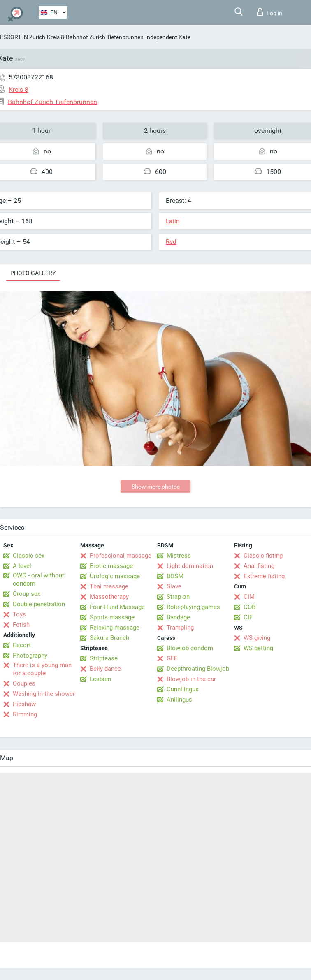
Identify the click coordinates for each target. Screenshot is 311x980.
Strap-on (178, 597)
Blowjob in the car (191, 679)
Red (171, 242)
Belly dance (105, 669)
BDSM (175, 576)
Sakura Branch (109, 638)
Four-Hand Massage (117, 607)
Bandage (178, 617)
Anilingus (179, 700)
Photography (30, 656)
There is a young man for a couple (42, 669)
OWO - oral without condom (38, 579)
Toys (19, 614)
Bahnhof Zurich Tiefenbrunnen (105, 37)
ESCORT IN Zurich (23, 37)
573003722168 (31, 77)
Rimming (25, 714)
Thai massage (109, 586)
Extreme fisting (264, 576)
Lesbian (100, 679)
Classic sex (29, 556)
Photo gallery (33, 273)
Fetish (21, 625)
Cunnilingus (183, 689)
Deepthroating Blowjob (198, 669)
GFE (172, 658)
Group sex (27, 594)
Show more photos (156, 487)
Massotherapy (109, 597)
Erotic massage (111, 566)
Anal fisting (259, 566)
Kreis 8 (56, 37)
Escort (22, 645)
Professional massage (121, 556)
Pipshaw (24, 704)
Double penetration (39, 604)
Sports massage (112, 617)
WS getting (258, 648)
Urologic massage (115, 576)
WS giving (257, 638)
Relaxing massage (115, 628)
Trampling (180, 628)
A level (22, 566)
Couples (24, 683)
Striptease (104, 658)
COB (249, 607)
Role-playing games (193, 607)
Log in (270, 12)
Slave (174, 586)
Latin (173, 221)
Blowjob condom (190, 648)
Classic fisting (263, 556)
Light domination (190, 566)
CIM (249, 597)
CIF (248, 617)
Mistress (179, 556)
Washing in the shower (44, 694)
